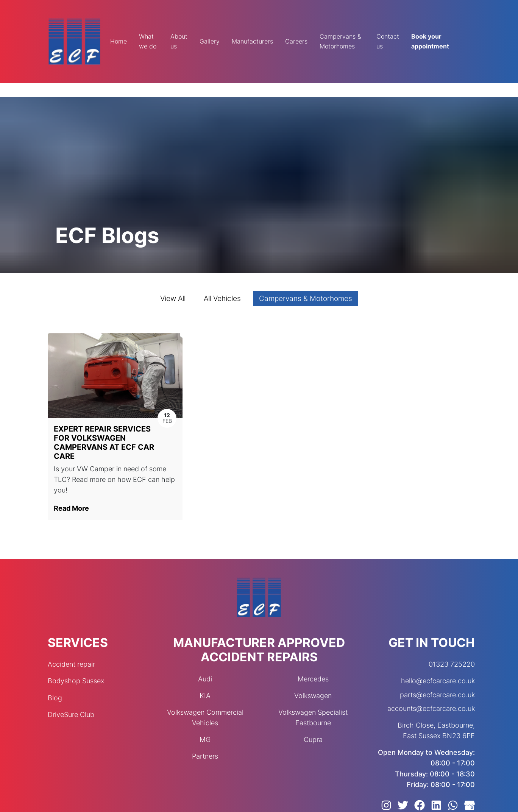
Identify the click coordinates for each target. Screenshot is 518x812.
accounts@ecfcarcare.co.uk (431, 708)
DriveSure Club (71, 715)
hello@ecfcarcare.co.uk (438, 681)
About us (179, 41)
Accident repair (71, 664)
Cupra (313, 740)
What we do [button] (148, 41)
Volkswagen (313, 696)
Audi (205, 679)
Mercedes (313, 679)
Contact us (388, 41)
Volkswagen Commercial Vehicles (205, 718)
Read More (71, 508)
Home (119, 41)
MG (205, 740)
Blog (55, 698)
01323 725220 (452, 664)
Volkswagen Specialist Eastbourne (313, 718)
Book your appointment (430, 41)
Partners (205, 756)
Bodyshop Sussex (76, 681)
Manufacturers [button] (252, 41)
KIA (205, 696)
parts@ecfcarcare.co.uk (437, 695)
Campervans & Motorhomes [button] (340, 41)
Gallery (210, 41)
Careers (296, 41)
